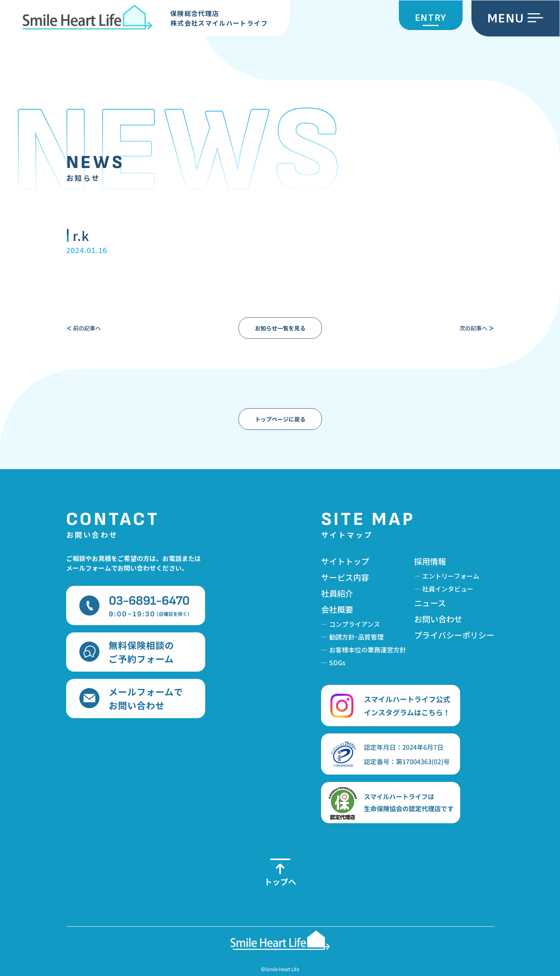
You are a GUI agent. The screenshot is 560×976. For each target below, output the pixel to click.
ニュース (430, 603)
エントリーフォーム (451, 576)
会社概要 (337, 609)
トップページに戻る (280, 419)
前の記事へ (84, 328)
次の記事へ (477, 328)
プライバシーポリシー (454, 635)
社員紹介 (337, 593)
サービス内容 (345, 577)
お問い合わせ (438, 619)
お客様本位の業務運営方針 (368, 650)
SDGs (337, 662)
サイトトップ (345, 561)
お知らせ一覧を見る (280, 328)
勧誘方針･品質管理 (356, 637)
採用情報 (430, 561)
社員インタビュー (448, 589)
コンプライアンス (355, 624)
